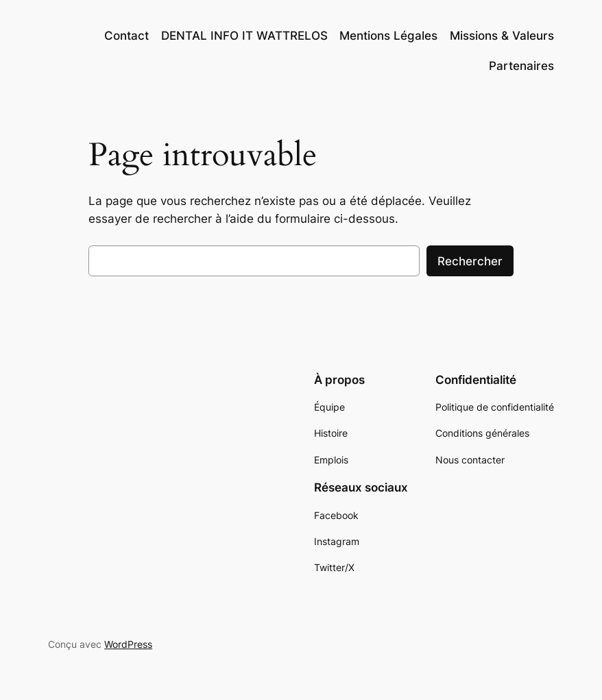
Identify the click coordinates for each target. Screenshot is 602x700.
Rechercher (470, 261)
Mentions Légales (388, 36)
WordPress (128, 644)
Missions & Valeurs (502, 36)
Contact (127, 36)
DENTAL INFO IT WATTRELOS (244, 36)
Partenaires (521, 66)
